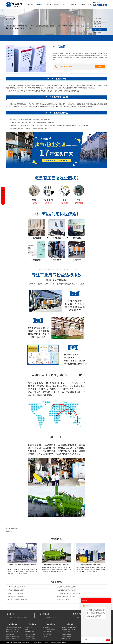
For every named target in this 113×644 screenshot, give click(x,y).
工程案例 (48, 5)
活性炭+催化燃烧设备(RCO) (13, 627)
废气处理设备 (98, 18)
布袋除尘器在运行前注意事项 (15, 593)
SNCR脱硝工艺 (47, 634)
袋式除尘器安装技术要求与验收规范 (67, 590)
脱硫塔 (45, 636)
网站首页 (31, 5)
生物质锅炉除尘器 (29, 636)
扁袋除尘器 (28, 630)
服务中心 (66, 5)
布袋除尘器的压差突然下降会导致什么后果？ (69, 593)
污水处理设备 (98, 27)
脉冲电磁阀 (15, 528)
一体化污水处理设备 (67, 632)
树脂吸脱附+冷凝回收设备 (13, 632)
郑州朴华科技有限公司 (56, 642)
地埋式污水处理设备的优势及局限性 (67, 596)
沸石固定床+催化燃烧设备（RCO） (14, 630)
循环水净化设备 (66, 638)
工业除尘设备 (98, 21)
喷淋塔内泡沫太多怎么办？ (64, 599)
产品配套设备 (98, 29)
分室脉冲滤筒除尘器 (30, 634)
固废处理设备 (98, 32)
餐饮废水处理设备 (67, 634)
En (90, 5)
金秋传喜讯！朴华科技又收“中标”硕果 (18, 599)
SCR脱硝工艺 (47, 627)
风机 (13, 532)
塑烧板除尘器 (28, 627)
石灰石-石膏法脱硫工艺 (49, 630)
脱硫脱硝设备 (98, 24)
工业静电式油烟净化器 (12, 638)
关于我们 (57, 5)
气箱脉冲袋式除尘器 (30, 638)
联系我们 (83, 5)
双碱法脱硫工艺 (47, 632)
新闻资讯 (74, 5)
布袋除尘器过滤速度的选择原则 (16, 590)
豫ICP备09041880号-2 (36, 642)
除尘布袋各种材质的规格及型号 (16, 596)
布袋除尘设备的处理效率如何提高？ (17, 587)
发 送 (108, 640)
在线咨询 (100, 67)
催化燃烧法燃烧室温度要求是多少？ (67, 587)
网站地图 (64, 642)
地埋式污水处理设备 (67, 636)
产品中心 (39, 5)
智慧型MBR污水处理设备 (68, 630)
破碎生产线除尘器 (29, 632)
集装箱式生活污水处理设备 (69, 627)
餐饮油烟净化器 (10, 634)
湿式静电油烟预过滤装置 (12, 636)
